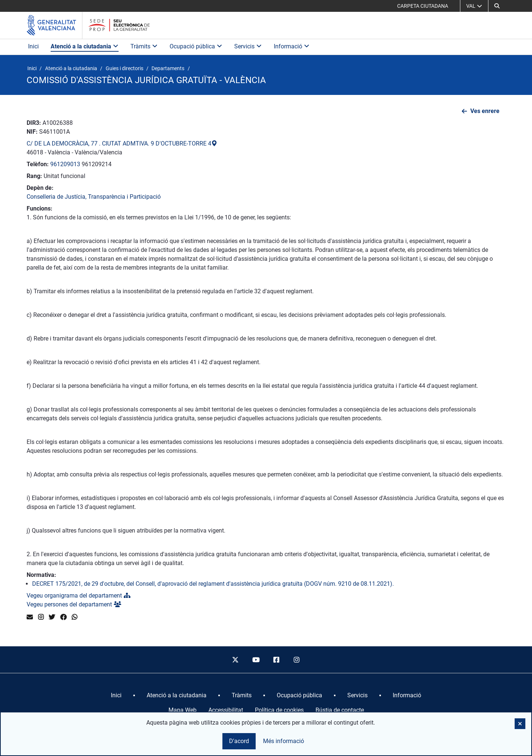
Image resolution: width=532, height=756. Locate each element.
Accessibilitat (226, 710)
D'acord (239, 741)
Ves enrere (485, 111)
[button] (497, 6)
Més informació (284, 741)
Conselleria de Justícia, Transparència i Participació (94, 197)
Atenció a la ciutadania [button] (85, 46)
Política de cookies (279, 710)
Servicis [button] (248, 46)
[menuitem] (116, 695)
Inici (33, 46)
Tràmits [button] (144, 46)
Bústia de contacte (340, 710)
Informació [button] (292, 46)
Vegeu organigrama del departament (79, 596)
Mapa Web (183, 710)
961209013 (65, 164)
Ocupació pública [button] (196, 46)
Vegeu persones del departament (74, 604)
